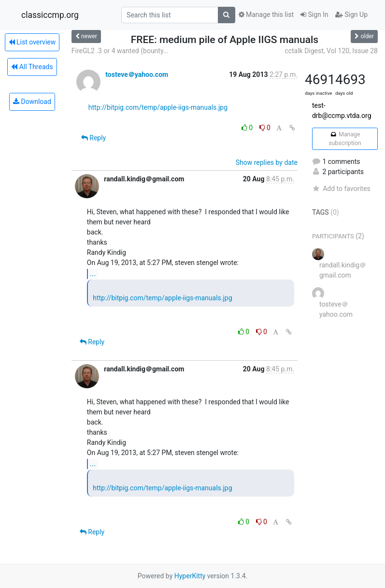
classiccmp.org (50, 15)
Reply (93, 138)
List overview (32, 42)
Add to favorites (341, 189)
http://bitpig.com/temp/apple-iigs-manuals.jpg (158, 107)
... (93, 273)
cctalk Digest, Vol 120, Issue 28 (331, 51)
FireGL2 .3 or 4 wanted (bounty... (120, 51)
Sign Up (351, 15)
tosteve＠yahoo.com (137, 74)
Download (32, 102)
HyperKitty (190, 576)
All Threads (32, 67)
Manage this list (266, 15)
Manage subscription (345, 139)
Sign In (314, 15)
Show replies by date (267, 162)
